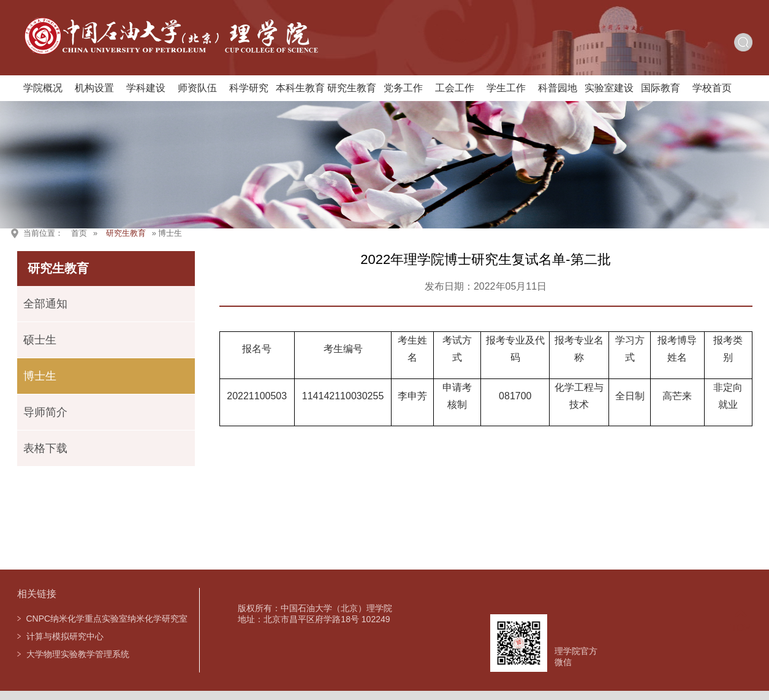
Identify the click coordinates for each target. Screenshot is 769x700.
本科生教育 (300, 88)
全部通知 (45, 304)
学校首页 (712, 88)
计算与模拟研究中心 (65, 636)
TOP (741, 621)
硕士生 (40, 340)
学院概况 (43, 88)
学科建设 (146, 88)
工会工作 (455, 88)
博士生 (40, 376)
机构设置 (94, 88)
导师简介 (45, 412)
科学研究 (249, 88)
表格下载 (45, 448)
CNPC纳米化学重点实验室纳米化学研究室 (107, 619)
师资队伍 (197, 88)
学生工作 (506, 88)
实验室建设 (609, 88)
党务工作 (403, 88)
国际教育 (661, 88)
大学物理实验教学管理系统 (78, 654)
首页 (79, 233)
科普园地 (558, 88)
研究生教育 (352, 88)
